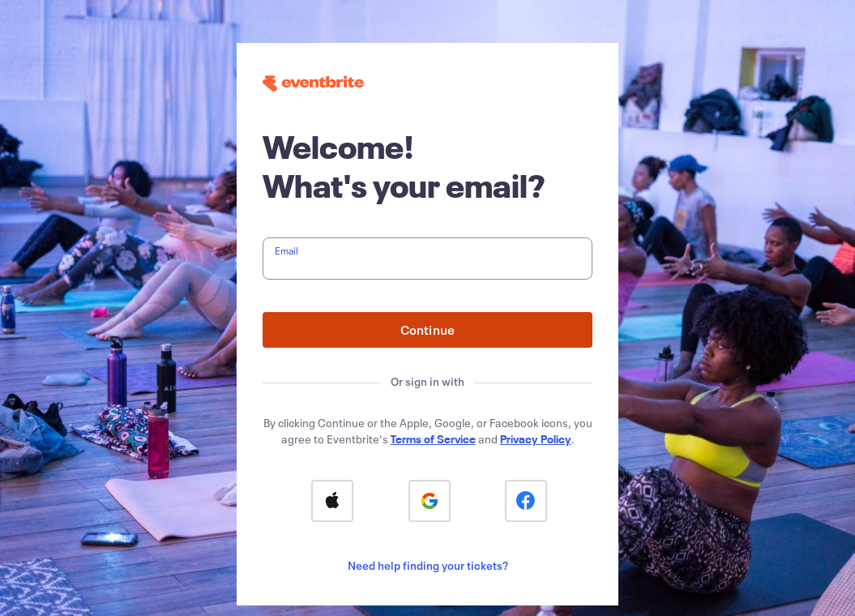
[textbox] (427, 259)
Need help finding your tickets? (428, 565)
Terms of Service (433, 439)
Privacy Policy (536, 439)
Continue (428, 329)
